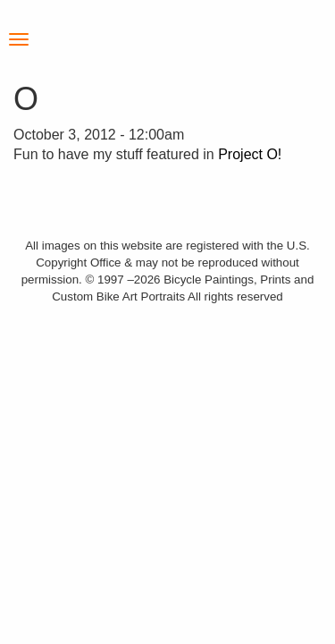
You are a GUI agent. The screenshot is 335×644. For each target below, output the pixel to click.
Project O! (250, 154)
